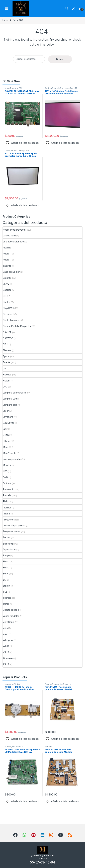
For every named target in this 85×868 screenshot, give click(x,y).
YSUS (6, 652)
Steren (6, 586)
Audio (6, 254)
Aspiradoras (9, 549)
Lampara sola (10, 405)
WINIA (6, 646)
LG (4, 429)
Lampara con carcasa (14, 393)
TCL (21, 88)
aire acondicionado (13, 242)
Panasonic (8, 489)
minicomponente (12, 459)
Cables (7, 302)
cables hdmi (9, 236)
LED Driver (9, 423)
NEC (5, 471)
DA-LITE (74, 88)
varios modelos (11, 616)
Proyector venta (12, 531)
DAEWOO (8, 338)
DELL (5, 344)
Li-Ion (6, 435)
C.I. (4, 296)
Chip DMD (8, 308)
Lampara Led (10, 399)
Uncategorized (11, 610)
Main (7, 88)
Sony (6, 574)
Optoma (7, 483)
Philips (6, 501)
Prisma (6, 514)
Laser (6, 411)
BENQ (6, 284)
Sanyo (6, 555)
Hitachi (6, 381)
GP (4, 369)
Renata (7, 537)
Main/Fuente (10, 453)
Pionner (7, 508)
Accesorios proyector (15, 230)
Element (7, 350)
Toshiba (7, 598)
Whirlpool (8, 640)
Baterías (7, 278)
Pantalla (14, 88)
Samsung (8, 544)
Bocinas (7, 290)
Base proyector (11, 272)
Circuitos (8, 314)
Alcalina (7, 248)
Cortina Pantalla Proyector (57, 88)
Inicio (5, 20)
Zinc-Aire (8, 658)
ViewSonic (9, 622)
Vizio (6, 634)
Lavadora (8, 417)
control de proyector (14, 525)
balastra (7, 266)
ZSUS (6, 664)
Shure (6, 567)
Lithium (6, 441)
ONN (5, 477)
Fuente (7, 362)
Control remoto (11, 320)
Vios (5, 628)
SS (4, 580)
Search (67, 8)
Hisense (7, 375)
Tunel (6, 604)
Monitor (7, 465)
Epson (6, 356)
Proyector (8, 520)
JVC (5, 387)
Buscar (60, 59)
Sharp (6, 561)
